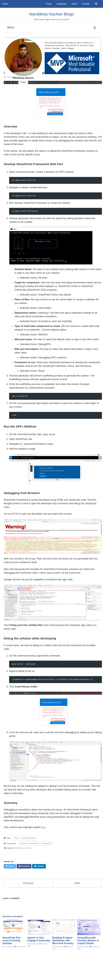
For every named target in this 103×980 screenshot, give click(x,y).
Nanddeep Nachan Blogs (51, 14)
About (74, 4)
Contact (86, 4)
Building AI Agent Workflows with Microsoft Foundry (63, 941)
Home (5, 4)
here (43, 828)
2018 (16, 838)
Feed (86, 970)
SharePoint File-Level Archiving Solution (12, 941)
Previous (28, 884)
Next (77, 884)
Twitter (32, 970)
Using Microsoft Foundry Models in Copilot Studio (88, 941)
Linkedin (18, 970)
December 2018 (29, 838)
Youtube (45, 970)
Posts (49, 4)
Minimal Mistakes (49, 974)
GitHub (59, 970)
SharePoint (47, 844)
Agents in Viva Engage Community (39, 940)
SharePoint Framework (29, 844)
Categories (61, 4)
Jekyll (39, 974)
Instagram (73, 970)
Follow (23, 82)
